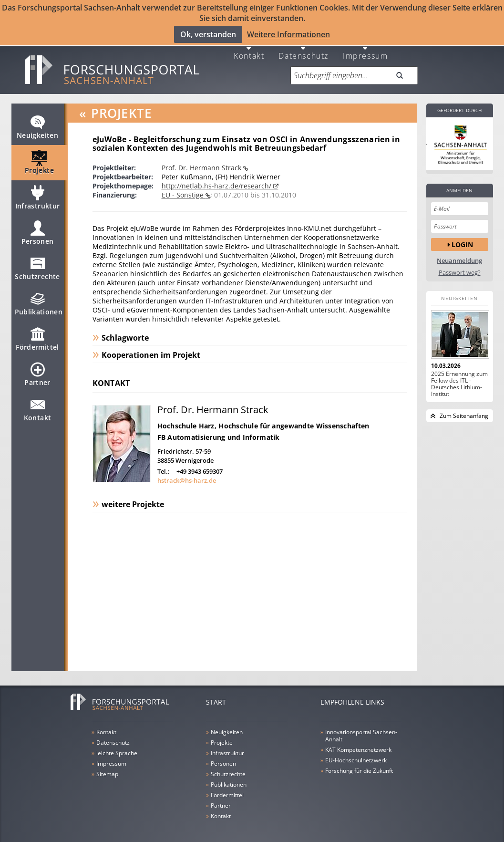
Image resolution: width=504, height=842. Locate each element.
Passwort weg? (460, 265)
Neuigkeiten (37, 123)
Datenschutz (303, 47)
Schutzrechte (37, 264)
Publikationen (39, 300)
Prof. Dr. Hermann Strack (202, 160)
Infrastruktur (38, 194)
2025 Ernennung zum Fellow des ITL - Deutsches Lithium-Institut (459, 376)
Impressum (365, 47)
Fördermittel (37, 335)
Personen (38, 229)
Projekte (39, 158)
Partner (37, 370)
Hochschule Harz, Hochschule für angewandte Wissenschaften (263, 418)
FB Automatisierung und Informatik (219, 429)
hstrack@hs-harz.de (187, 472)
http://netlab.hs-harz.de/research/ (217, 178)
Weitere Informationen (288, 34)
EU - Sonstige (184, 187)
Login (462, 236)
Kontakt (249, 47)
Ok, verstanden (208, 34)
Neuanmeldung (459, 253)
